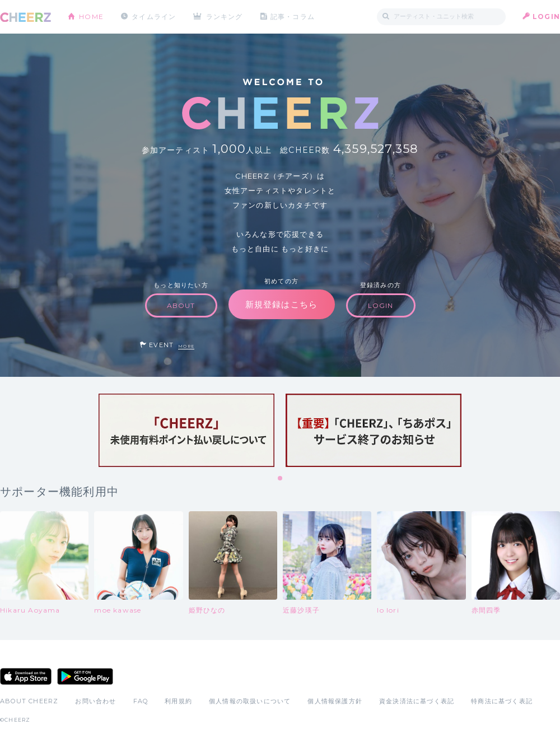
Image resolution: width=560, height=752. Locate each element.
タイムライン (154, 17)
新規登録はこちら (282, 304)
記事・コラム (293, 17)
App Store (26, 676)
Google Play (85, 676)
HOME (91, 17)
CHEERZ (25, 17)
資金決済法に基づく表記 (417, 701)
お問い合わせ (95, 701)
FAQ (141, 701)
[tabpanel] (186, 430)
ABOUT (181, 305)
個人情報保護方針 (335, 701)
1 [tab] (281, 479)
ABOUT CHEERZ (29, 701)
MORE (186, 346)
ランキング (225, 17)
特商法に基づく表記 (502, 701)
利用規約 (178, 701)
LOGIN (546, 17)
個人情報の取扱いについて (250, 701)
